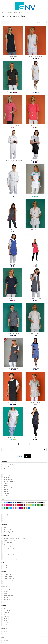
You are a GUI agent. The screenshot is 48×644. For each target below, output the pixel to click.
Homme (7, 519)
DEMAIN (6, 477)
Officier (6, 619)
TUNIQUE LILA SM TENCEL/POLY (35, 56)
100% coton (8, 543)
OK (28, 456)
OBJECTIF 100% (8, 487)
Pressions (7, 600)
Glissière (7, 598)
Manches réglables (9, 579)
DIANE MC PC (35, 368)
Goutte (6, 617)
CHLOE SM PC (13, 264)
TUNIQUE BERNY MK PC (35, 195)
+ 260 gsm (7, 528)
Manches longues (9, 577)
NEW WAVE (7, 485)
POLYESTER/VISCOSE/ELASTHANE (12, 557)
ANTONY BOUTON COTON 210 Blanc (13, 160)
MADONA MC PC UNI (35, 91)
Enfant (6, 515)
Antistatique (7, 547)
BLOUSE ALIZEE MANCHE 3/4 (13, 126)
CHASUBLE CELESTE (13, 368)
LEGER (6, 483)
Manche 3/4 (7, 575)
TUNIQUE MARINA (13, 437)
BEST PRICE (7, 475)
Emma (35, 264)
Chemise (7, 610)
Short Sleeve (8, 583)
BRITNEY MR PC (35, 230)
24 (44, 22)
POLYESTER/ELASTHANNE (10, 553)
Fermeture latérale (9, 596)
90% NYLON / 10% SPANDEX (11, 541)
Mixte (6, 521)
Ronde (6, 621)
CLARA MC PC (13, 299)
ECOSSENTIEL (8, 479)
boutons (7, 592)
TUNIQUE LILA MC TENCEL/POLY (13, 91)
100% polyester (8, 545)
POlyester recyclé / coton (11, 559)
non (5, 566)
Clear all (20, 456)
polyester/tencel (9, 555)
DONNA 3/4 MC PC (35, 403)
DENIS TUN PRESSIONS (13, 333)
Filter (5, 22)
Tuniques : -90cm (9, 468)
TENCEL (6, 494)
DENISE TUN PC (35, 333)
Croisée (6, 615)
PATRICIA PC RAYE (35, 160)
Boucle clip (7, 589)
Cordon (6, 594)
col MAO (6, 613)
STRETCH (7, 491)
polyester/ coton (9, 549)
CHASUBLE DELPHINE (35, 299)
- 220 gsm (7, 530)
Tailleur (6, 623)
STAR (6, 489)
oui (6, 568)
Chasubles (7, 466)
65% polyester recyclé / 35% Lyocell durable (15, 539)
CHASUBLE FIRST (13, 403)
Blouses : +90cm (9, 464)
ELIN (35, 437)
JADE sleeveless (13, 56)
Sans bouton (8, 602)
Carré (6, 608)
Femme (7, 517)
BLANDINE (13, 230)
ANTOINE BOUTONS (13, 195)
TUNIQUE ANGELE (35, 126)
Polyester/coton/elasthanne (11, 551)
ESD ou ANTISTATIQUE (10, 481)
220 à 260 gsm (8, 532)
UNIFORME (7, 496)
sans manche (8, 581)
